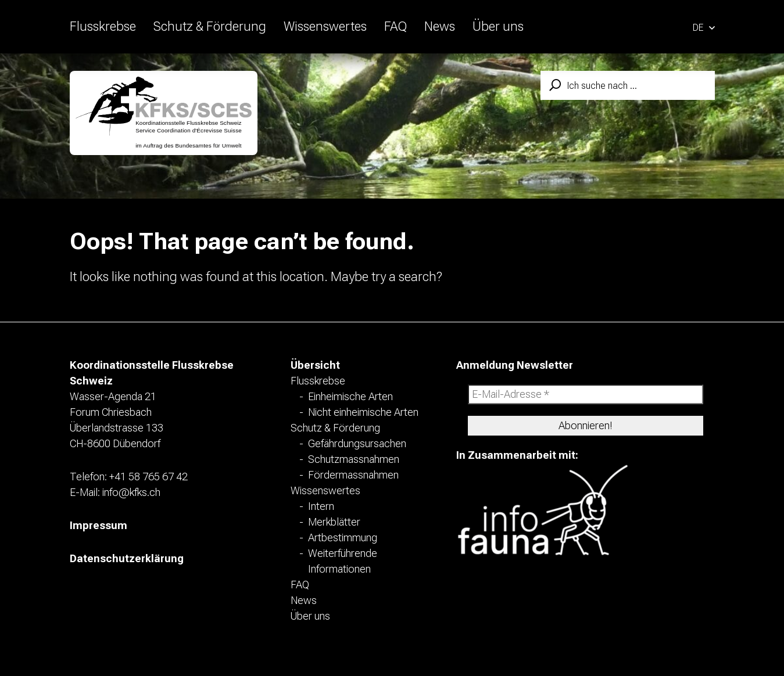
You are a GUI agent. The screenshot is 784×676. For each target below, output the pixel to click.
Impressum (99, 525)
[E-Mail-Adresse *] (586, 394)
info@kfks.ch (131, 492)
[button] (704, 26)
